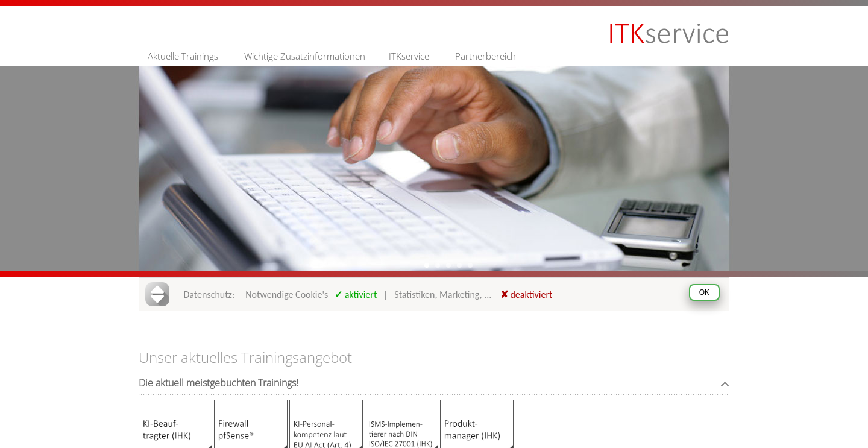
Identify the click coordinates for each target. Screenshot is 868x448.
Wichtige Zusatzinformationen (305, 56)
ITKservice (409, 56)
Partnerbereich (486, 56)
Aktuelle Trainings (183, 56)
